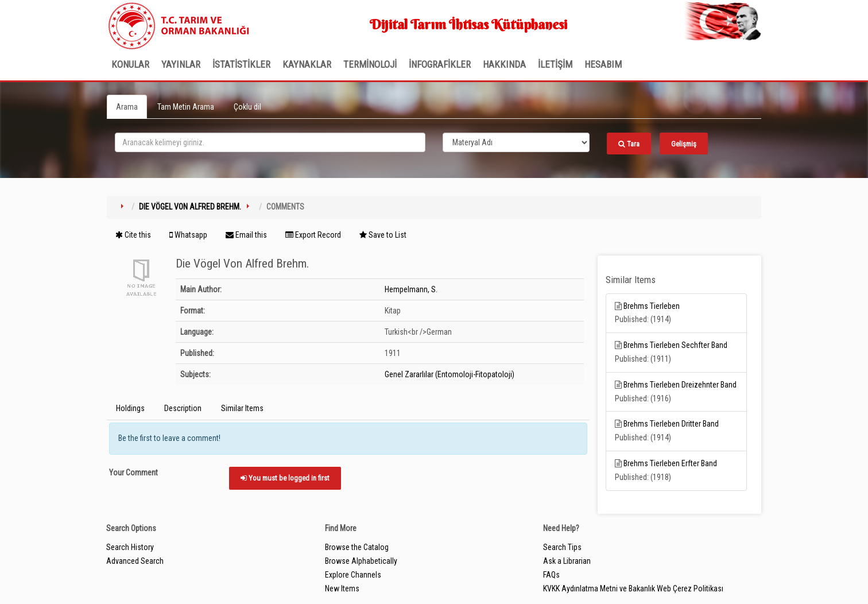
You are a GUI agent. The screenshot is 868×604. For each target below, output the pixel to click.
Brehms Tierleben (652, 306)
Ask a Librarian (567, 561)
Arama (127, 107)
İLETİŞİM (555, 64)
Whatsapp (188, 235)
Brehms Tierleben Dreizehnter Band (680, 385)
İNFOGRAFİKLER (440, 64)
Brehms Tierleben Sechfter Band (675, 345)
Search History (130, 547)
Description (183, 408)
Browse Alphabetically (361, 561)
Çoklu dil (247, 107)
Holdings (130, 408)
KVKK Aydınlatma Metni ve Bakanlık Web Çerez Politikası (633, 588)
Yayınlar (181, 64)
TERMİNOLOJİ (370, 64)
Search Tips (562, 547)
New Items (342, 588)
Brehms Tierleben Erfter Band (670, 463)
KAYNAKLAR (307, 64)
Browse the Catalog (357, 547)
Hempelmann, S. (411, 289)
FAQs (551, 575)
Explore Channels (353, 575)
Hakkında (504, 64)
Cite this (133, 235)
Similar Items (242, 408)
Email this (246, 235)
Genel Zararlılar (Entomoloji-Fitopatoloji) (449, 374)
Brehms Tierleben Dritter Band (671, 424)
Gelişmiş (684, 144)
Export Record (313, 235)
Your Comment (133, 473)
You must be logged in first (285, 478)
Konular (130, 64)
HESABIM (603, 64)
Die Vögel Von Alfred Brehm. (190, 207)
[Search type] (516, 142)
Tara (629, 144)
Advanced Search (135, 561)
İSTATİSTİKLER (241, 64)
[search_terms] (270, 142)
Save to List (383, 235)
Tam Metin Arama (186, 107)
